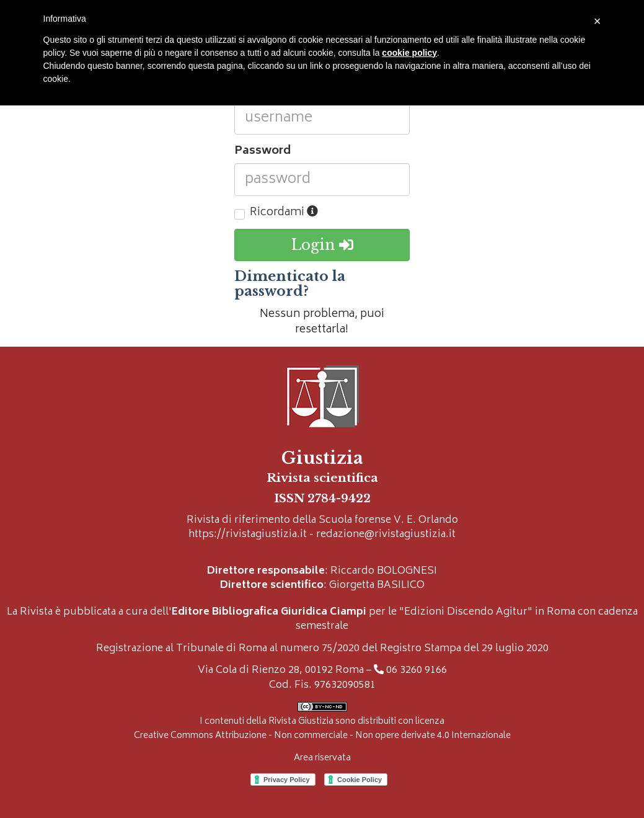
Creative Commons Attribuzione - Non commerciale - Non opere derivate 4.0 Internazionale (322, 736)
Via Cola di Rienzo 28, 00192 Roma (281, 671)
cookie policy (409, 53)
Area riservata (322, 758)
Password (262, 152)
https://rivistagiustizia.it (248, 535)
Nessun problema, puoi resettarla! (322, 322)
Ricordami (284, 213)
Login (322, 245)
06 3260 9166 (417, 671)
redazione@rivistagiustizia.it (386, 535)
